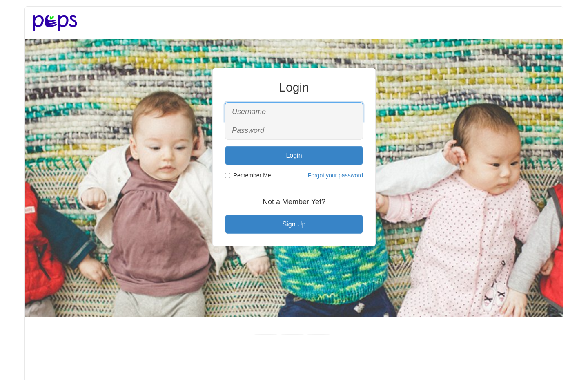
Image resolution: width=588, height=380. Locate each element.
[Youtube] (292, 334)
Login (294, 155)
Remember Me (248, 175)
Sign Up (294, 224)
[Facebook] (266, 334)
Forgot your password (335, 175)
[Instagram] (318, 334)
